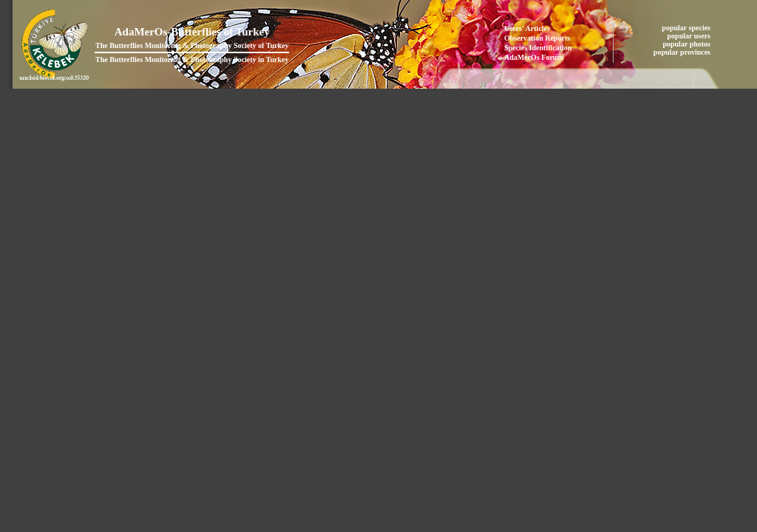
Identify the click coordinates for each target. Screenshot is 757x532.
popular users (690, 36)
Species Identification (538, 48)
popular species (687, 28)
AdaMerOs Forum (534, 57)
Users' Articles (527, 28)
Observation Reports (537, 38)
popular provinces (683, 52)
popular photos (687, 44)
